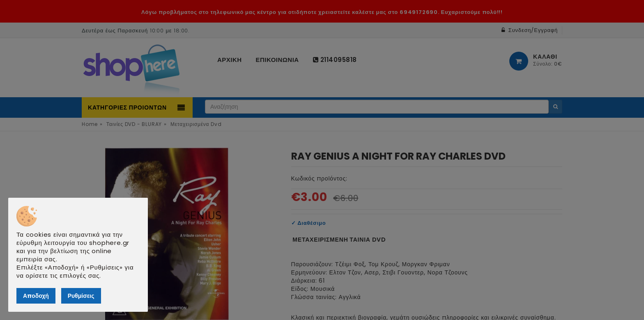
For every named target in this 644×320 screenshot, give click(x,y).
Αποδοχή (36, 296)
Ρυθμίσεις (81, 296)
